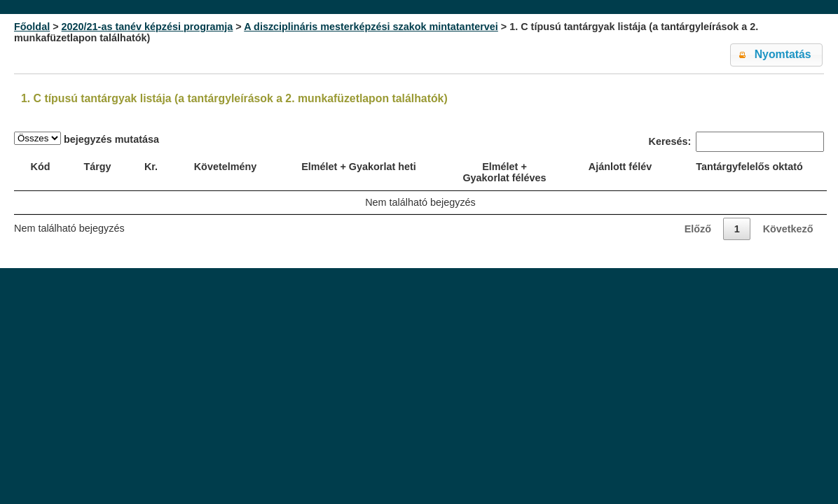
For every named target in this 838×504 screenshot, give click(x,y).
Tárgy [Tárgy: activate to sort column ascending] (97, 167)
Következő (788, 229)
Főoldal (32, 27)
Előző (698, 229)
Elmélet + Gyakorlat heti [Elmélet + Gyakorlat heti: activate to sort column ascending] (359, 167)
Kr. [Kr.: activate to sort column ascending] (151, 167)
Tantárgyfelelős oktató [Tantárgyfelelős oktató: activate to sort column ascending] (749, 167)
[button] (776, 55)
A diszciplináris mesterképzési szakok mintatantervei (371, 27)
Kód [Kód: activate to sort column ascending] (41, 167)
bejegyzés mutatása (87, 138)
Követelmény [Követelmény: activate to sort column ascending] (226, 167)
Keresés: (736, 142)
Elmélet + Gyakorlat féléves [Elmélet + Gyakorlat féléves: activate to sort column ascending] (504, 172)
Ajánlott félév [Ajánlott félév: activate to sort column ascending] (620, 167)
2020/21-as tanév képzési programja (147, 27)
